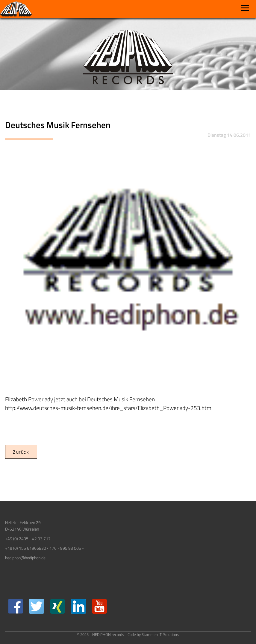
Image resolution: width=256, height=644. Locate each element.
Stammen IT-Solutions (160, 634)
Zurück (21, 452)
